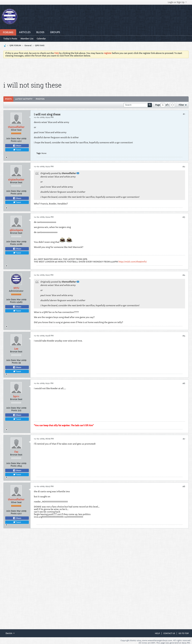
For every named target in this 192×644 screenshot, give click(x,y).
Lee (16, 349)
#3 (184, 217)
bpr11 (16, 396)
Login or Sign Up (177, 2)
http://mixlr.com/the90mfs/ (133, 262)
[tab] (8, 99)
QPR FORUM (15, 45)
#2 (184, 167)
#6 (184, 383)
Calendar (41, 39)
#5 (184, 336)
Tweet (17, 150)
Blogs (40, 32)
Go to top (184, 633)
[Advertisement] (96, 70)
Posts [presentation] (8, 99)
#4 (184, 275)
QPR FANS (40, 45)
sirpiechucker (16, 180)
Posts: (14, 141)
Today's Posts (10, 39)
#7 (184, 439)
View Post (78, 173)
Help (157, 633)
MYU (16, 288)
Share (17, 146)
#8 (184, 486)
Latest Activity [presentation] (24, 99)
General (28, 45)
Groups (55, 32)
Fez (16, 452)
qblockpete (16, 230)
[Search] (138, 105)
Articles (25, 32)
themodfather (16, 127)
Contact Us (169, 633)
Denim (10, 633)
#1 (184, 114)
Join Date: (11, 138)
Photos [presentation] (40, 99)
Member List (27, 39)
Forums (8, 32)
